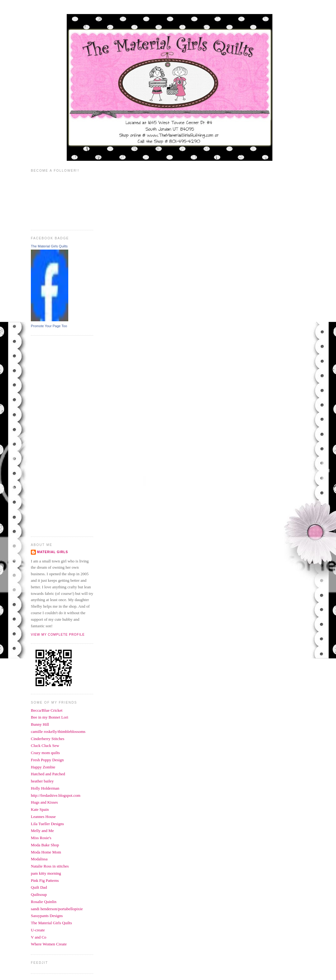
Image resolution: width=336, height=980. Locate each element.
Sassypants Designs (47, 916)
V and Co (39, 937)
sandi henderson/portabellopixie (57, 909)
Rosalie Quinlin (44, 902)
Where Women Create (49, 944)
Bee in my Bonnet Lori (50, 717)
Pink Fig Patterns (45, 880)
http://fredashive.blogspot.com (56, 795)
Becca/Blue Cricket (47, 710)
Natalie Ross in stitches (50, 866)
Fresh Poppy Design (47, 760)
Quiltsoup (39, 894)
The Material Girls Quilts (49, 246)
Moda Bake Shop (45, 845)
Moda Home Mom (46, 852)
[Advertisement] (56, 435)
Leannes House (43, 817)
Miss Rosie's (41, 838)
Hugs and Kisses (44, 802)
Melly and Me (42, 831)
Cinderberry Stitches (48, 739)
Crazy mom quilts (45, 753)
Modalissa (39, 859)
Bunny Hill (40, 724)
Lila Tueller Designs (47, 824)
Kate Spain (40, 809)
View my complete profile (58, 635)
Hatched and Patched (48, 774)
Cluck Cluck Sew (45, 746)
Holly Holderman (45, 788)
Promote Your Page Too (49, 326)
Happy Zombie (43, 767)
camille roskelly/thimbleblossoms (58, 731)
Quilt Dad (39, 887)
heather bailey (42, 781)
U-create (38, 930)
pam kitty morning (46, 873)
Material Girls (53, 552)
